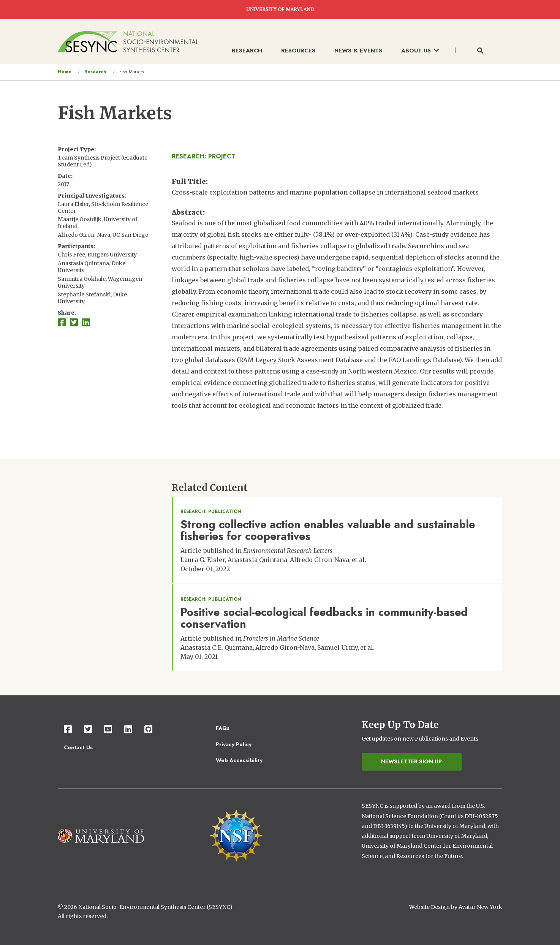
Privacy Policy (234, 744)
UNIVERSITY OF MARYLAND (280, 9)
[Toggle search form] (480, 51)
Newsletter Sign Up (411, 761)
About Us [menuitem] (420, 51)
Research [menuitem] (247, 51)
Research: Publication (211, 511)
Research (95, 72)
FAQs (223, 728)
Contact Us (78, 747)
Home (65, 72)
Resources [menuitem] (298, 51)
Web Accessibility (239, 760)
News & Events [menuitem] (358, 51)
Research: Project (204, 156)
